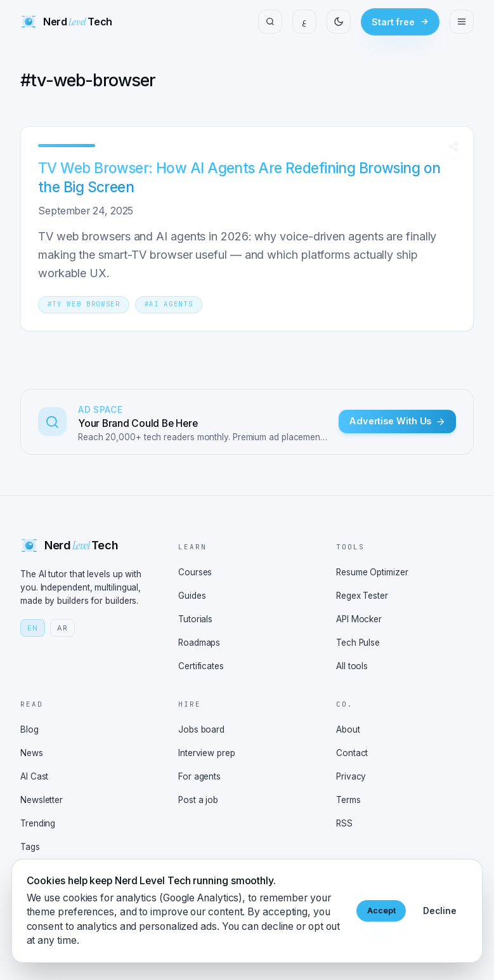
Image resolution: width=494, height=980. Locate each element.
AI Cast (34, 776)
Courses (195, 572)
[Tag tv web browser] (84, 303)
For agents (199, 776)
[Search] (270, 22)
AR (62, 628)
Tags (30, 847)
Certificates (201, 666)
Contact (352, 753)
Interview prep (207, 753)
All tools (352, 666)
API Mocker (359, 619)
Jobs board (201, 729)
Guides (192, 596)
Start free (400, 22)
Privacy (351, 776)
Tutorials (195, 619)
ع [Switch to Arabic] (304, 21)
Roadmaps (199, 643)
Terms (348, 800)
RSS (344, 823)
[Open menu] (462, 22)
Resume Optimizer (372, 572)
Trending (38, 823)
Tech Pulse (358, 643)
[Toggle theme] (339, 22)
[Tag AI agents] (169, 303)
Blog (29, 729)
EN (33, 628)
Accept (380, 911)
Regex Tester (362, 596)
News (32, 753)
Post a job (198, 800)
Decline (439, 911)
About (348, 729)
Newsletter (42, 800)
